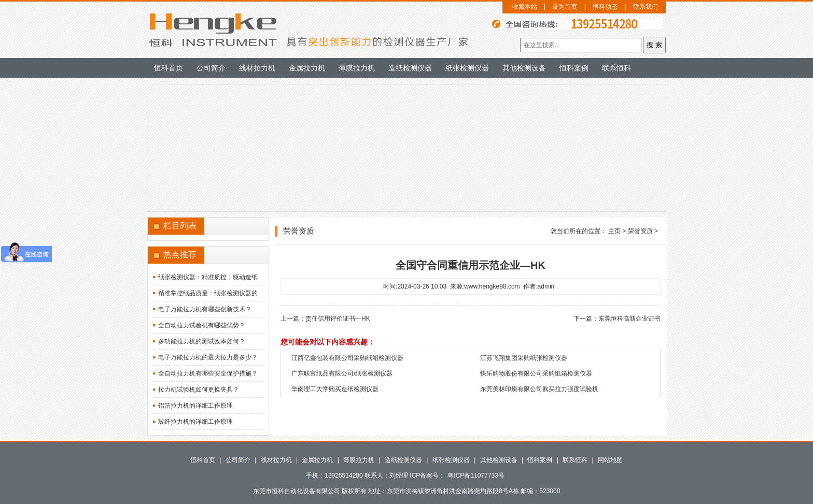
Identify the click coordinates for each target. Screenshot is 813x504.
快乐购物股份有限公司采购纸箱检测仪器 (536, 373)
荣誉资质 (640, 231)
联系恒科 (616, 68)
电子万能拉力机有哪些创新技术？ (205, 309)
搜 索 (654, 45)
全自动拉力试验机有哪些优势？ (202, 325)
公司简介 (211, 68)
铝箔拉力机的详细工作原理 (195, 406)
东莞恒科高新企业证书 (629, 319)
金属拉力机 (307, 68)
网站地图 (610, 460)
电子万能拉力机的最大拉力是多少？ (208, 357)
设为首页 (565, 7)
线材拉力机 (257, 68)
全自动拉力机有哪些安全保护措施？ (208, 373)
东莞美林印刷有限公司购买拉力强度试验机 (539, 389)
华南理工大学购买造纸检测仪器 (335, 389)
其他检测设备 (524, 68)
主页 (614, 231)
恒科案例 (574, 68)
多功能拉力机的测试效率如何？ (202, 341)
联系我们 (646, 7)
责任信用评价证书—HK (338, 319)
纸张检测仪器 (467, 68)
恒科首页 (169, 68)
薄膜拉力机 (357, 68)
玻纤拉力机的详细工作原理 (195, 422)
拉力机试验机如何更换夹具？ (199, 390)
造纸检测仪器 (410, 68)
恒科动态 (605, 7)
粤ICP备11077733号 (476, 476)
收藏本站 (525, 7)
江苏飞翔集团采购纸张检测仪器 (524, 358)
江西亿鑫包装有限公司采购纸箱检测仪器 (347, 358)
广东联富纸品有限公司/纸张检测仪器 (342, 373)
